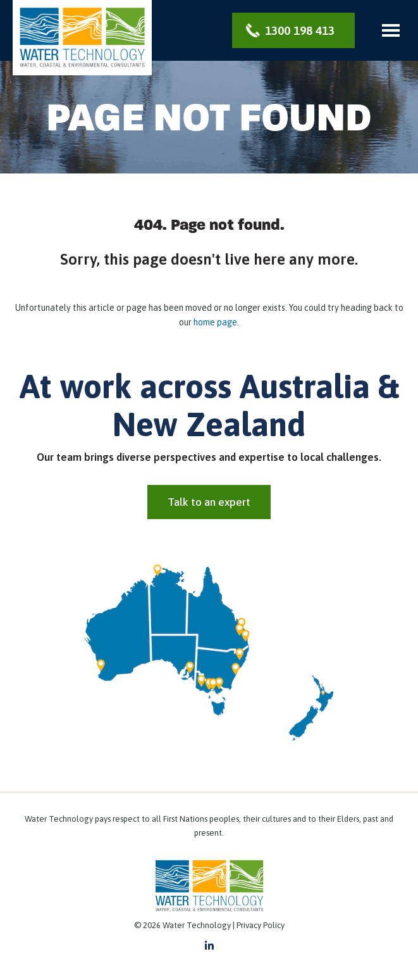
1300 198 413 (300, 30)
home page (215, 322)
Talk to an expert (209, 502)
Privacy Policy (261, 925)
